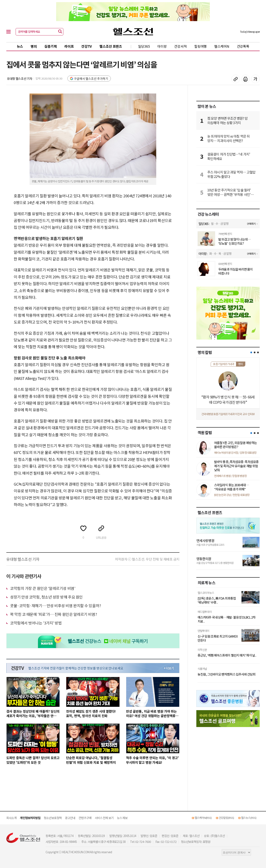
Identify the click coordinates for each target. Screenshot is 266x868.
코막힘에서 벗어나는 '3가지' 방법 (36, 623)
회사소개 (11, 818)
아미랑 (162, 46)
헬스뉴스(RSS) (249, 818)
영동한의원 (204, 559)
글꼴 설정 (255, 79)
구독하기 (251, 224)
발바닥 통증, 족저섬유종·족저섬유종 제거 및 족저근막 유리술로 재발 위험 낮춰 (236, 466)
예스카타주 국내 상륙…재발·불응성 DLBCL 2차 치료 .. (227, 619)
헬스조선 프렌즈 (111, 46)
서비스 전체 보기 (104, 818)
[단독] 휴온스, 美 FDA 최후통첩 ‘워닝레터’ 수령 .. (217, 600)
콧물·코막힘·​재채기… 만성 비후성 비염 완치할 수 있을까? (56, 605)
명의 (34, 46)
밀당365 (144, 46)
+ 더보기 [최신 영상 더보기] (169, 668)
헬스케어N (222, 46)
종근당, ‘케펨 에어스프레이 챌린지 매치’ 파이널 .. (227, 655)
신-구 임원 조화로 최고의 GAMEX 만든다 (218, 638)
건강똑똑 (243, 46)
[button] (251, 352)
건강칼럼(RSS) (226, 818)
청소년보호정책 (53, 818)
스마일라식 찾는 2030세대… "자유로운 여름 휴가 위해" (231, 487)
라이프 (69, 46)
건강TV (87, 46)
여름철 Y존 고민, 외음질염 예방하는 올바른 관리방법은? (235, 445)
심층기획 (51, 46)
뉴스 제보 (122, 818)
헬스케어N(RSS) (203, 818)
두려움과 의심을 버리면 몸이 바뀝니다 (236, 271)
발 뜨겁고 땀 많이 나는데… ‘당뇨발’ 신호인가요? (235, 241)
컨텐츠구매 (85, 818)
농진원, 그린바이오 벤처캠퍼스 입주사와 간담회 (227, 674)
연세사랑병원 (205, 540)
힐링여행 (200, 46)
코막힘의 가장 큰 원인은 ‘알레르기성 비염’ (43, 588)
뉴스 (20, 46)
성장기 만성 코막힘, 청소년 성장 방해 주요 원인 (46, 597)
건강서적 (180, 46)
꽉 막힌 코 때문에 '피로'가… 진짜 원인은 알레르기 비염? (54, 614)
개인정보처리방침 (30, 818)
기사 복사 (236, 79)
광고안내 (70, 818)
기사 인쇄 (246, 79)
